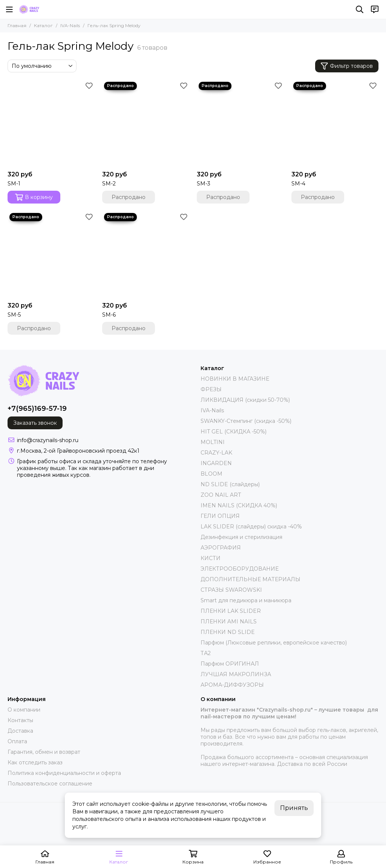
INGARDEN (216, 463)
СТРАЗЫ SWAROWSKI (231, 590)
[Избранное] (89, 86)
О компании (24, 710)
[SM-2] (146, 123)
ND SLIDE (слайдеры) (230, 484)
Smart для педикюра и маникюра (246, 600)
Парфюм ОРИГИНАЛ (230, 664)
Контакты (20, 720)
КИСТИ (211, 558)
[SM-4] (335, 123)
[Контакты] (375, 9)
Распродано (129, 197)
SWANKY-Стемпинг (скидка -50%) (246, 421)
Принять (294, 808)
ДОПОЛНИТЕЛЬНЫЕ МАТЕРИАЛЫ (250, 579)
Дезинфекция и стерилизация (241, 537)
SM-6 (109, 315)
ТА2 (206, 653)
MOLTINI (213, 442)
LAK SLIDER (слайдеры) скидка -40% (251, 527)
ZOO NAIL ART (221, 495)
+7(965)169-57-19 (37, 409)
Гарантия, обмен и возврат (44, 752)
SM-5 (14, 315)
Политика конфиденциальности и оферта (64, 773)
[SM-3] (240, 123)
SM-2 (109, 184)
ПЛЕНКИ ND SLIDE (228, 632)
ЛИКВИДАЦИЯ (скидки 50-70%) (245, 400)
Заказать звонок (35, 423)
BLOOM (211, 474)
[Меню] (9, 9)
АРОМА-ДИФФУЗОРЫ (232, 685)
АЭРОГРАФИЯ (221, 548)
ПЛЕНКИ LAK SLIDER (231, 611)
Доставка (20, 731)
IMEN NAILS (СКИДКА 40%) (239, 505)
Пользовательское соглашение (50, 784)
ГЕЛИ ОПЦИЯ (220, 516)
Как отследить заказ (35, 762)
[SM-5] (51, 255)
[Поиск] (360, 9)
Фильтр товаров (347, 66)
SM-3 (204, 184)
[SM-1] (51, 123)
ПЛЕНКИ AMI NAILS (229, 622)
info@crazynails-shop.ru (48, 440)
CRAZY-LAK (216, 453)
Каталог (43, 25)
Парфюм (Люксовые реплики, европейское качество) (274, 643)
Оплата (17, 741)
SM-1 (14, 184)
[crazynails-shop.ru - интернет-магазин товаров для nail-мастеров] (29, 9)
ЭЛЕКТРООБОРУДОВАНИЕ (240, 569)
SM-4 (298, 184)
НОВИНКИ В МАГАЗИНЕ (235, 379)
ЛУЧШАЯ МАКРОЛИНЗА (236, 674)
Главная (17, 25)
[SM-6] (146, 255)
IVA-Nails (70, 25)
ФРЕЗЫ (211, 389)
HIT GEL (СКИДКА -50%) (234, 432)
